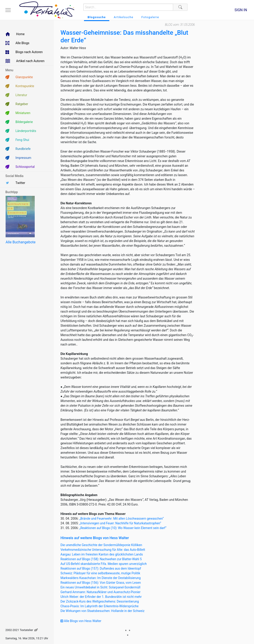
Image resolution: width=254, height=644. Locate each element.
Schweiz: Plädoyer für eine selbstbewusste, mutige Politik (100, 573)
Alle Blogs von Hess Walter (81, 621)
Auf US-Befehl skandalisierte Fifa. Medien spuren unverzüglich (104, 564)
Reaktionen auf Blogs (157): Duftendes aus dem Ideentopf (101, 568)
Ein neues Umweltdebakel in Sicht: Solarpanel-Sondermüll (100, 587)
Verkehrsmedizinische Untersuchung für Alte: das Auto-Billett (103, 550)
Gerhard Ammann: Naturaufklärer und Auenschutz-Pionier (100, 592)
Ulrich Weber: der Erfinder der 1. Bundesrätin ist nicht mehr (101, 597)
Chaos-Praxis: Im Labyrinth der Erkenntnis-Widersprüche (99, 606)
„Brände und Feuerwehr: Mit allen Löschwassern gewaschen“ (122, 519)
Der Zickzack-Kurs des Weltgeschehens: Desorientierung (100, 601)
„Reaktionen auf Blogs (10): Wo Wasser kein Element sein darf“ (123, 528)
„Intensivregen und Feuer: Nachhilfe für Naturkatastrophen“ (120, 523)
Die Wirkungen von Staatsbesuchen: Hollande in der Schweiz (102, 611)
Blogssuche (97, 17)
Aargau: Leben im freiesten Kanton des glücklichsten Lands (102, 554)
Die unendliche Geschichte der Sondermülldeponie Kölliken (101, 545)
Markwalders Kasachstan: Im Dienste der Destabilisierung (101, 578)
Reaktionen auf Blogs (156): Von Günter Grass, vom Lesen (101, 583)
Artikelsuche (124, 17)
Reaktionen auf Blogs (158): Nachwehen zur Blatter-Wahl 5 (101, 559)
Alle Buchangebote (20, 242)
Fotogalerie (150, 17)
